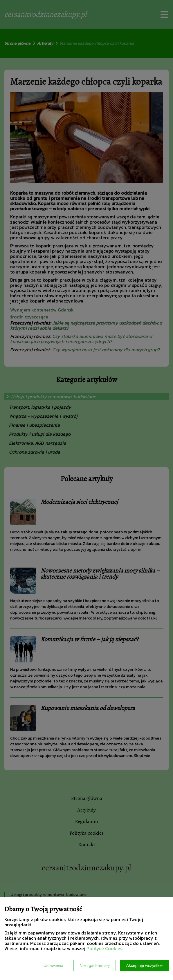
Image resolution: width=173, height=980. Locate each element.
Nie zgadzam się (95, 965)
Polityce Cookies (104, 948)
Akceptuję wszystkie (144, 965)
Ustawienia (53, 965)
